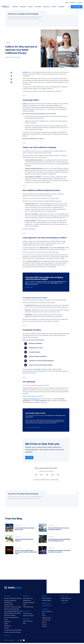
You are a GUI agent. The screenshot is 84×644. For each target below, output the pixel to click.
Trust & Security (46, 620)
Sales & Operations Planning (12, 609)
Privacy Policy (64, 601)
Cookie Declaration (66, 599)
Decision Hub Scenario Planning (12, 632)
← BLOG (8, 43)
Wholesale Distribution (29, 603)
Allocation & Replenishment (11, 618)
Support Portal (46, 603)
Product (30, 7)
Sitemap (63, 603)
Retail (25, 605)
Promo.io (6, 628)
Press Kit (44, 624)
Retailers (25, 72)
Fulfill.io (6, 624)
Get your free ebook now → (33, 427)
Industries (23, 7)
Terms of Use (65, 596)
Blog (67, 3)
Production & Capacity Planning (12, 607)
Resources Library (28, 621)
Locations (44, 626)
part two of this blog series (32, 399)
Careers (80, 3)
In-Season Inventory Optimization (13, 630)
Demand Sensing (9, 605)
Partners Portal (47, 606)
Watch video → (30, 287)
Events (44, 616)
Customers (38, 7)
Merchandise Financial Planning (12, 613)
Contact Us (73, 3)
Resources (46, 7)
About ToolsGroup (47, 612)
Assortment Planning (10, 615)
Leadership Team (47, 618)
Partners (54, 7)
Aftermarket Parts (28, 599)
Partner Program (46, 601)
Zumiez (38, 369)
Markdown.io (7, 622)
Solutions (15, 7)
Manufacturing (27, 601)
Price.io (6, 620)
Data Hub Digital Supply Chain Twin (13, 611)
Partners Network (47, 599)
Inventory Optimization (10, 601)
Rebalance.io (8, 626)
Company (61, 7)
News (43, 614)
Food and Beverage (28, 607)
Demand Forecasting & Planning (13, 599)
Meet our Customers (29, 616)
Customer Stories (28, 614)
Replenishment (8, 603)
